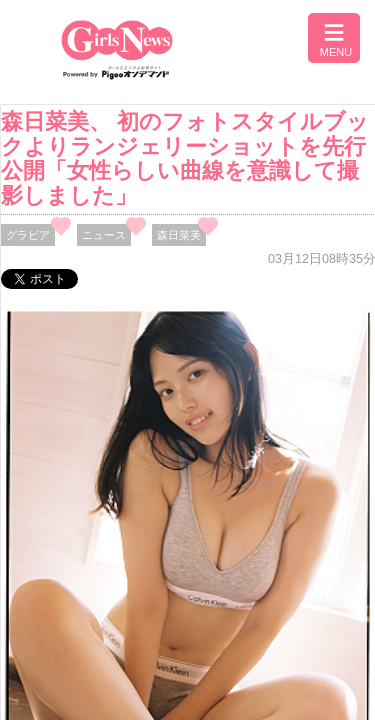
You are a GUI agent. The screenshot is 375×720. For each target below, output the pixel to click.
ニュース (104, 235)
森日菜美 (179, 235)
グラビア (28, 235)
